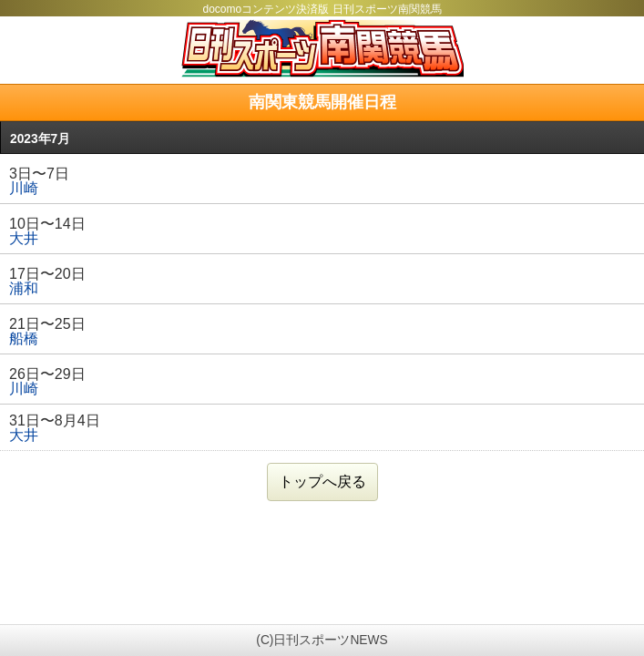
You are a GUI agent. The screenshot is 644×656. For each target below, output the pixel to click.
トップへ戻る (322, 482)
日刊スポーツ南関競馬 (322, 48)
